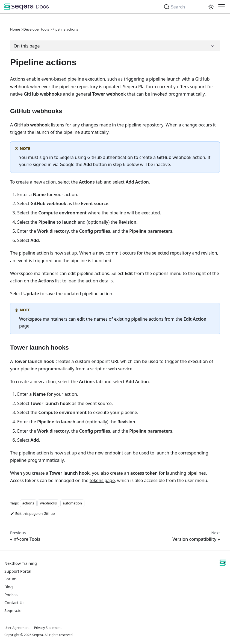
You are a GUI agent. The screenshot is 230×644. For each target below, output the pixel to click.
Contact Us (14, 603)
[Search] (183, 7)
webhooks (48, 503)
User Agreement (17, 628)
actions (28, 503)
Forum (10, 579)
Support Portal (18, 571)
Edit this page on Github (33, 514)
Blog (9, 587)
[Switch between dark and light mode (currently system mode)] (211, 7)
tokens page (102, 480)
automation (72, 503)
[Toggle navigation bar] (222, 7)
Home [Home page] (15, 29)
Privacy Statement (48, 628)
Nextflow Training (21, 563)
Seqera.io (13, 611)
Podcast (12, 595)
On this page (27, 46)
